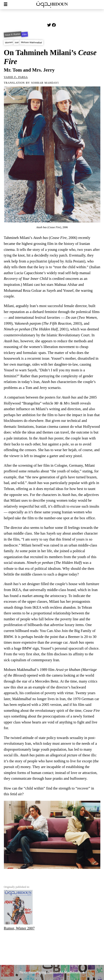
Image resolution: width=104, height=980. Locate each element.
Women (9, 42)
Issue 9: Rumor (13, 35)
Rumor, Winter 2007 (19, 910)
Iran (17, 42)
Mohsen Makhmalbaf (31, 42)
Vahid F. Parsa (16, 77)
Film (25, 34)
